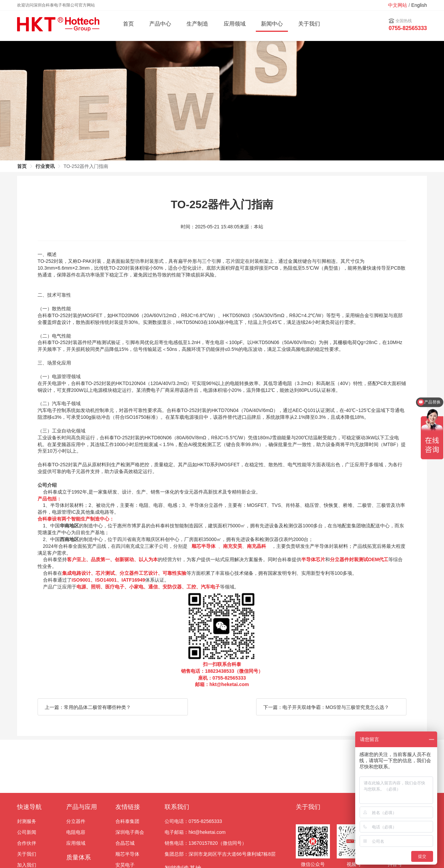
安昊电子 (125, 865)
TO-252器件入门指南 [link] (86, 166)
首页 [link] (22, 166)
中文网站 (398, 5)
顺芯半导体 (127, 854)
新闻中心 (272, 24)
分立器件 (76, 821)
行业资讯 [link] (45, 166)
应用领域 (76, 843)
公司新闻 (27, 832)
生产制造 (197, 24)
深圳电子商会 (130, 832)
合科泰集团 (127, 821)
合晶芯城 (125, 843)
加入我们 (27, 865)
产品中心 (160, 24)
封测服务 (27, 821)
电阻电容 (76, 832)
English (419, 5)
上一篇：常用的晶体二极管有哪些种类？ (88, 707)
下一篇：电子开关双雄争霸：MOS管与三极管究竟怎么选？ (326, 707)
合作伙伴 (27, 843)
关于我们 (309, 24)
